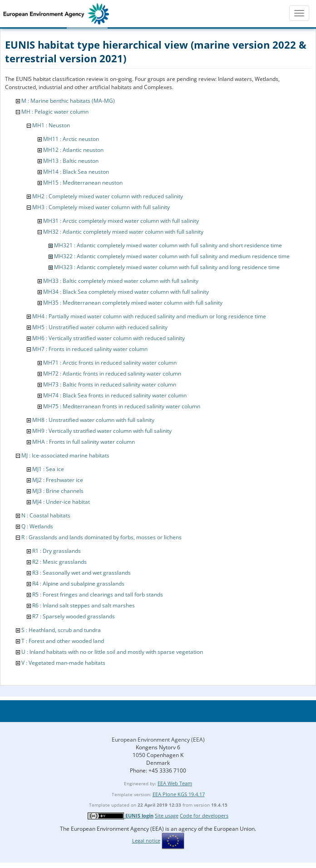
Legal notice (146, 840)
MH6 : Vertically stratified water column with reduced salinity (109, 338)
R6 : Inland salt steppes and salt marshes (84, 605)
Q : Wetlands (37, 526)
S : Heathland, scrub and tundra (61, 630)
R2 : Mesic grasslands (59, 562)
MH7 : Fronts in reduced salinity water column (90, 349)
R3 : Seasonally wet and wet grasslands (81, 573)
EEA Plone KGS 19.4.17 (179, 794)
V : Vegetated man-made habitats (63, 663)
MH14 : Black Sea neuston (76, 172)
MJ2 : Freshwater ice (58, 480)
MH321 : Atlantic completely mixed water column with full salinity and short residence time (168, 245)
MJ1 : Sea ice (48, 469)
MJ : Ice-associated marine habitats (65, 455)
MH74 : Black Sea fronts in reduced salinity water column (115, 395)
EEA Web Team (175, 783)
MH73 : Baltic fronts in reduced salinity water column (110, 384)
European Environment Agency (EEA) (158, 740)
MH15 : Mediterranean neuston (83, 183)
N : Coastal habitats (46, 515)
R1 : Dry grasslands (57, 551)
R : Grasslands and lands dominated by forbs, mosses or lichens (101, 537)
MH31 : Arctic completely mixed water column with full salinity (121, 221)
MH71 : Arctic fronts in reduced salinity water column (110, 363)
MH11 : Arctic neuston (71, 139)
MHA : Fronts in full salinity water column (84, 442)
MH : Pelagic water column (55, 112)
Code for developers (204, 815)
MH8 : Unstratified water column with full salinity (93, 420)
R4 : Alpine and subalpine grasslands (78, 584)
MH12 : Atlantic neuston (73, 150)
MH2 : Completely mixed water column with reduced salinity (108, 196)
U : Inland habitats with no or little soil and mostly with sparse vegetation (112, 652)
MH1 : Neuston (51, 125)
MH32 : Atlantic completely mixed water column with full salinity (123, 232)
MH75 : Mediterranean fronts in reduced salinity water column (122, 406)
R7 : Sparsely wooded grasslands (74, 616)
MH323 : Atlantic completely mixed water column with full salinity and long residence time (167, 267)
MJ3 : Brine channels (58, 491)
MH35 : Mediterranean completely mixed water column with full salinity (133, 303)
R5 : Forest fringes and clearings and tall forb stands (98, 595)
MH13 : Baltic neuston (71, 161)
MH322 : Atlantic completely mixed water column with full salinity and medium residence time (172, 256)
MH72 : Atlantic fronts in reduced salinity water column (112, 374)
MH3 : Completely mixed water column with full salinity (101, 207)
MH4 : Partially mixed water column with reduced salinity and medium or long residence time (149, 316)
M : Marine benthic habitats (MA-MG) (68, 101)
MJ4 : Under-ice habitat (61, 502)
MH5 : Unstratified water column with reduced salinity (100, 327)
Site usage (167, 815)
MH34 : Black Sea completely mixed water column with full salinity (126, 292)
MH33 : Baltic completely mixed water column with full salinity (121, 281)
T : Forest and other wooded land (63, 641)
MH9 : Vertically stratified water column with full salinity (102, 431)
